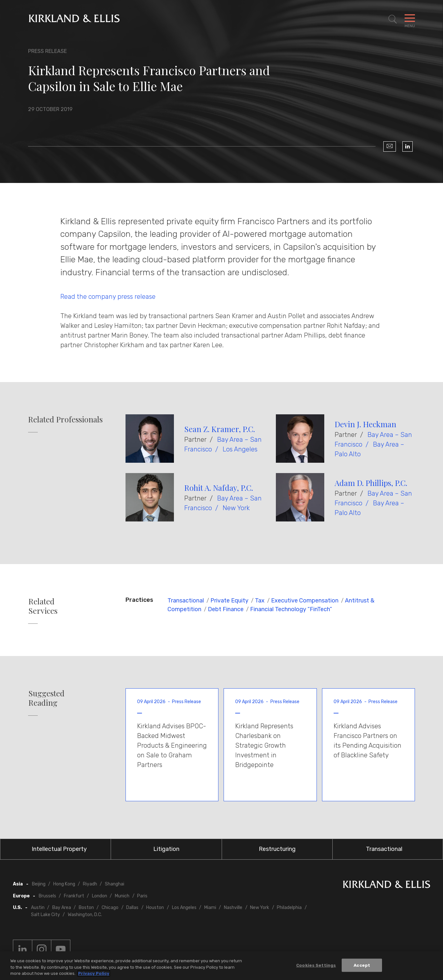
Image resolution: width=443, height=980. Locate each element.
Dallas (132, 908)
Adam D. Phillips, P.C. (371, 483)
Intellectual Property (59, 849)
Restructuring (277, 849)
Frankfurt (74, 896)
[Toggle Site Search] (393, 19)
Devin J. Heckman (365, 424)
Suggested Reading (46, 698)
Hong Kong (64, 884)
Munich (122, 896)
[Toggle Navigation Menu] (410, 19)
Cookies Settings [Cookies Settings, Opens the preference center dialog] (316, 965)
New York (236, 508)
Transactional (186, 601)
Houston (155, 908)
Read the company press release (108, 297)
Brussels (47, 896)
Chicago (110, 908)
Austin (38, 908)
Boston (86, 908)
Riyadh (90, 884)
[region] (221, 966)
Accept (362, 965)
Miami (210, 908)
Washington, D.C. (85, 915)
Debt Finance (226, 609)
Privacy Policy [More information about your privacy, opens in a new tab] (94, 973)
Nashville (233, 908)
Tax (260, 601)
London (100, 896)
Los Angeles (240, 449)
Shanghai (115, 884)
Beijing (39, 884)
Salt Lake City (45, 915)
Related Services (43, 606)
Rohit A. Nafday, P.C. (219, 488)
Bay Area (62, 908)
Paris (142, 896)
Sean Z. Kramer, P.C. (220, 429)
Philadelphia (289, 908)
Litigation (166, 849)
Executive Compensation (305, 601)
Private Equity (229, 601)
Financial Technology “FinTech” (291, 609)
